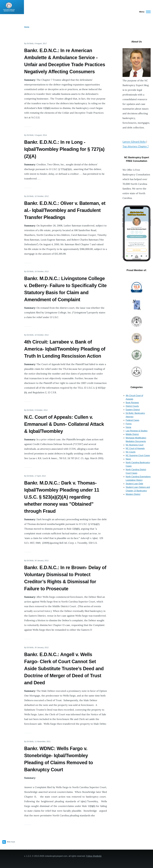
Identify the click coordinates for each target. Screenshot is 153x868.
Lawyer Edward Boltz (134, 142)
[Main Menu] (144, 12)
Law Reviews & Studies (137, 431)
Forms (129, 424)
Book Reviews (132, 403)
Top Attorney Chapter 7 (136, 146)
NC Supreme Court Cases (138, 455)
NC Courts (131, 452)
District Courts (132, 406)
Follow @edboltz (94, 856)
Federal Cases (132, 420)
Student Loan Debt (134, 484)
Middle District (132, 434)
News (128, 459)
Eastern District (133, 410)
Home (27, 27)
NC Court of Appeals (135, 448)
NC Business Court (135, 445)
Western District (133, 494)
